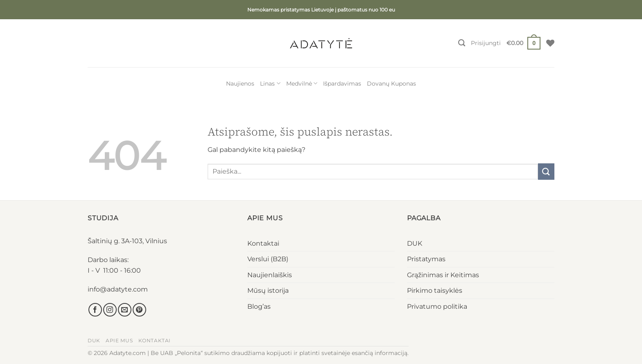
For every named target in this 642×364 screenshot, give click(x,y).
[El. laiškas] (125, 310)
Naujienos (240, 84)
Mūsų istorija (268, 291)
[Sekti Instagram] (110, 310)
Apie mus (119, 340)
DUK (415, 243)
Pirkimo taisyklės (435, 291)
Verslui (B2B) (268, 259)
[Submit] (546, 171)
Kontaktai (263, 243)
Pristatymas (426, 259)
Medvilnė (302, 83)
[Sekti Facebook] (95, 310)
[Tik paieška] (462, 43)
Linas (270, 83)
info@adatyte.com (118, 289)
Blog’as (259, 306)
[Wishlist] (550, 43)
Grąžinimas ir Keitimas (443, 275)
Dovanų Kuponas (391, 84)
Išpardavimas (342, 84)
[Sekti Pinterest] (139, 310)
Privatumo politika (437, 306)
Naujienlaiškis (270, 275)
